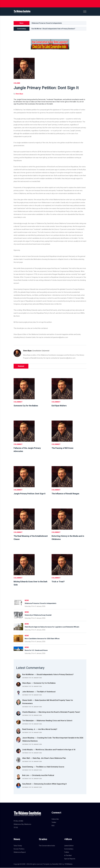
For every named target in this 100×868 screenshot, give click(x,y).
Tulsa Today (18, 846)
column (17, 83)
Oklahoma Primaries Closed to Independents (47, 23)
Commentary (69, 849)
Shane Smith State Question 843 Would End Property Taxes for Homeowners (48, 702)
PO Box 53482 (18, 821)
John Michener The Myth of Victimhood (39, 692)
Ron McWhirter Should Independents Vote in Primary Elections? (48, 675)
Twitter (54, 823)
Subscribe (55, 819)
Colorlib (55, 864)
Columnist (18, 402)
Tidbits (67, 852)
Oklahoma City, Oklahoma (22, 824)
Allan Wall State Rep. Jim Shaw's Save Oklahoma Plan (44, 758)
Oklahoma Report (20, 852)
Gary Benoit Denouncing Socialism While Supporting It (44, 784)
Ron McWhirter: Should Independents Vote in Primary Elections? (54, 29)
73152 (16, 828)
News (27, 601)
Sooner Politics (19, 849)
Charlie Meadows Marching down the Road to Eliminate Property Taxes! (51, 712)
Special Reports (70, 859)
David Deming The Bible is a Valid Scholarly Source (43, 767)
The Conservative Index (47, 846)
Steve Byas (19, 94)
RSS (53, 826)
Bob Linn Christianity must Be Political (38, 776)
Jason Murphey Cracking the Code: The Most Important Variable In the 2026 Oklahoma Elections (53, 740)
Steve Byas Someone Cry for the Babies (39, 683)
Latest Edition (69, 846)
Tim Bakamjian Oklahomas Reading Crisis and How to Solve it (47, 721)
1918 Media (68, 864)
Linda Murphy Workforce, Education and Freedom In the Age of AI (49, 750)
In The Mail (68, 856)
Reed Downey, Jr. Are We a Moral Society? (40, 729)
